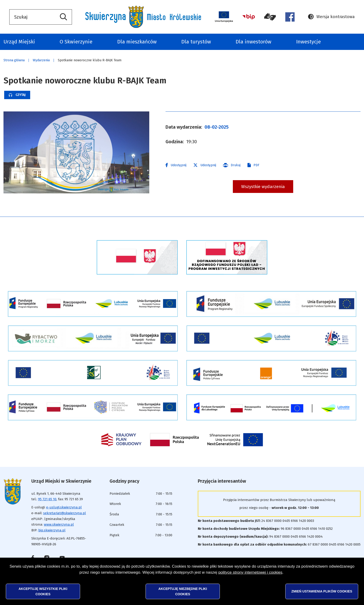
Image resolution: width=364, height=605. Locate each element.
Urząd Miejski (19, 42)
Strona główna (14, 60)
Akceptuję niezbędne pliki (183, 591)
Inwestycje (309, 42)
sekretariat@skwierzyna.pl (65, 513)
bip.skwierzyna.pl (52, 530)
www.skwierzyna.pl (59, 524)
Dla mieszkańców (137, 42)
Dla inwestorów (253, 42)
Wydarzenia (41, 60)
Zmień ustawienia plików (322, 591)
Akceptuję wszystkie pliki (43, 591)
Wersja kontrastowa (331, 17)
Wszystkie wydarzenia (263, 187)
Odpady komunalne (353, 42)
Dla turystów (196, 42)
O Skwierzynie (76, 42)
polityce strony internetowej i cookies (250, 572)
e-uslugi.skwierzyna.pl (64, 507)
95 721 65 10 (47, 499)
